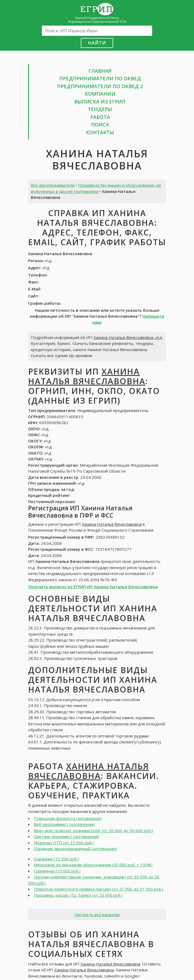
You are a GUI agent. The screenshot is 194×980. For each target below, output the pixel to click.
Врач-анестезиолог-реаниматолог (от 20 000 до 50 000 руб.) (93, 830)
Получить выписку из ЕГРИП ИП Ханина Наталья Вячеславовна (93, 587)
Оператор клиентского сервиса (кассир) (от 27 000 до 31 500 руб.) (98, 889)
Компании (100, 94)
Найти (97, 43)
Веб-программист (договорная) (64, 824)
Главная (100, 71)
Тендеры (100, 109)
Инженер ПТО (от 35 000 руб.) (64, 843)
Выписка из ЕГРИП (100, 102)
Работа (100, 117)
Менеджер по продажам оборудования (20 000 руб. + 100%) (93, 865)
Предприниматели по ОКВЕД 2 (100, 86)
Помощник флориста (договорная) (68, 818)
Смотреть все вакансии (97, 915)
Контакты (100, 132)
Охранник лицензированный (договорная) (75, 849)
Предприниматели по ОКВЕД (100, 78)
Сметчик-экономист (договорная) (66, 836)
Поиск (100, 124)
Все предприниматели (53, 185)
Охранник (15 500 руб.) (56, 859)
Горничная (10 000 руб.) (57, 871)
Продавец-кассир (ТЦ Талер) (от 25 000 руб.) (78, 895)
